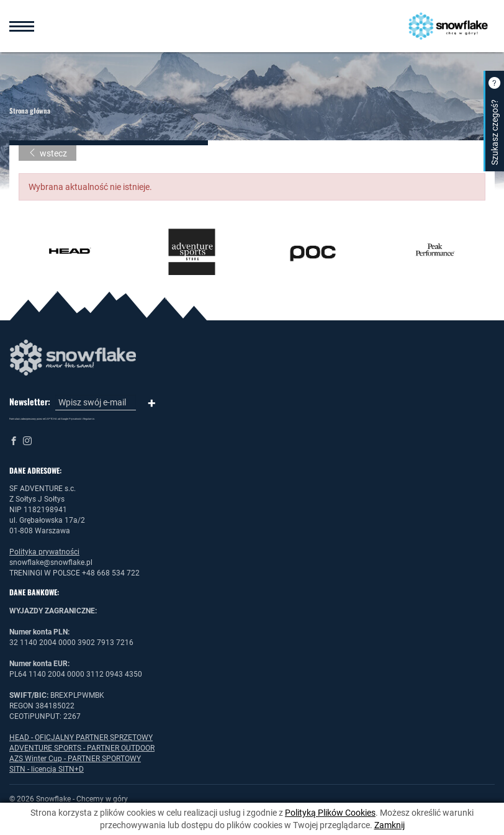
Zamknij (389, 825)
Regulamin (89, 419)
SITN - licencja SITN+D (47, 769)
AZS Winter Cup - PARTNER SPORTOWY (75, 759)
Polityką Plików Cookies (330, 813)
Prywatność (75, 419)
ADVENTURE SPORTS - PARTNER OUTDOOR (82, 748)
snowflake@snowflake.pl (51, 562)
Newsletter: (30, 402)
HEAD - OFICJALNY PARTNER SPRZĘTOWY (81, 738)
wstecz (47, 153)
